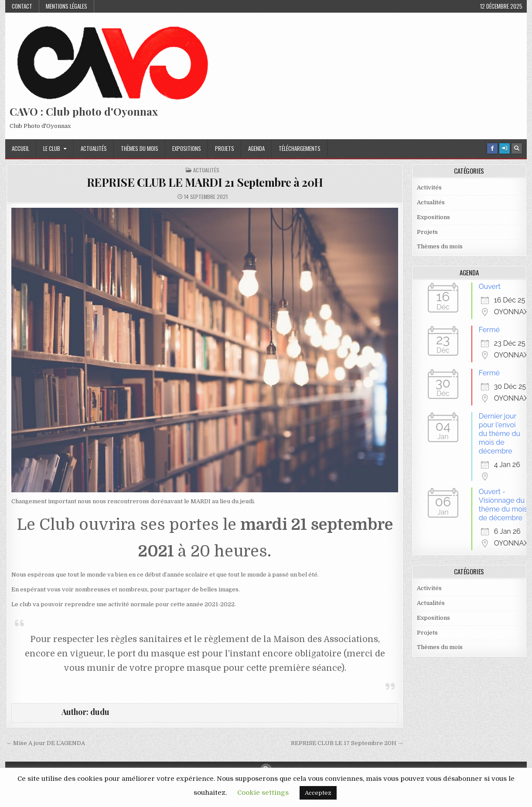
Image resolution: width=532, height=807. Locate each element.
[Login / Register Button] (505, 148)
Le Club (52, 148)
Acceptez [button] (318, 793)
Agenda (256, 148)
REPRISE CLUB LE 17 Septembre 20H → (347, 743)
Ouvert (490, 287)
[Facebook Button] (492, 148)
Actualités (94, 148)
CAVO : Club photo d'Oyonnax (84, 111)
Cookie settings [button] (263, 793)
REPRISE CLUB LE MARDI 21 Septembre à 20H (205, 182)
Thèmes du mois (140, 148)
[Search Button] (517, 148)
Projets (225, 148)
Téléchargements (300, 148)
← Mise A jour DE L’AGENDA (46, 743)
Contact (22, 6)
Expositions (187, 148)
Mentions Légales (66, 6)
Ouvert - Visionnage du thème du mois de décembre (503, 505)
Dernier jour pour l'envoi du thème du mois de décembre (500, 434)
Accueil (20, 148)
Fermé (489, 330)
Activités (429, 187)
